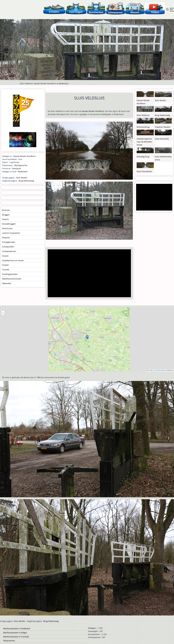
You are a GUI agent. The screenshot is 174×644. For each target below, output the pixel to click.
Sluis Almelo (22, 178)
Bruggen (6, 215)
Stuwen (5, 265)
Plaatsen (6, 238)
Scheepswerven (9, 251)
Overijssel (106, 114)
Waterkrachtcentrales (12, 279)
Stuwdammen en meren (13, 260)
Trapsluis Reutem (163, 127)
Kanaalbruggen (9, 224)
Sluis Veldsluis (143, 115)
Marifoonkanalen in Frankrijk (16, 637)
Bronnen (6, 210)
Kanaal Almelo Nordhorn (93, 111)
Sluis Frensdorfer (144, 171)
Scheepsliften (8, 247)
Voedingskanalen (10, 274)
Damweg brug (143, 157)
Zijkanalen (7, 283)
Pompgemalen (9, 242)
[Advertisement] (88, 273)
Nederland (23, 172)
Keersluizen (7, 228)
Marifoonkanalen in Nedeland (17, 629)
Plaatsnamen (9, 641)
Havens (5, 219)
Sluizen (5, 256)
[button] (87, 337)
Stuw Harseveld (162, 139)
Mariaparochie (21, 165)
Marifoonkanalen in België (15, 633)
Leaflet (150, 370)
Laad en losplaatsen (11, 233)
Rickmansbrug (143, 127)
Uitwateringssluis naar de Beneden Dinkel (144, 142)
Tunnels (6, 270)
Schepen (92, 628)
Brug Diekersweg (26, 181)
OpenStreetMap (160, 370)
